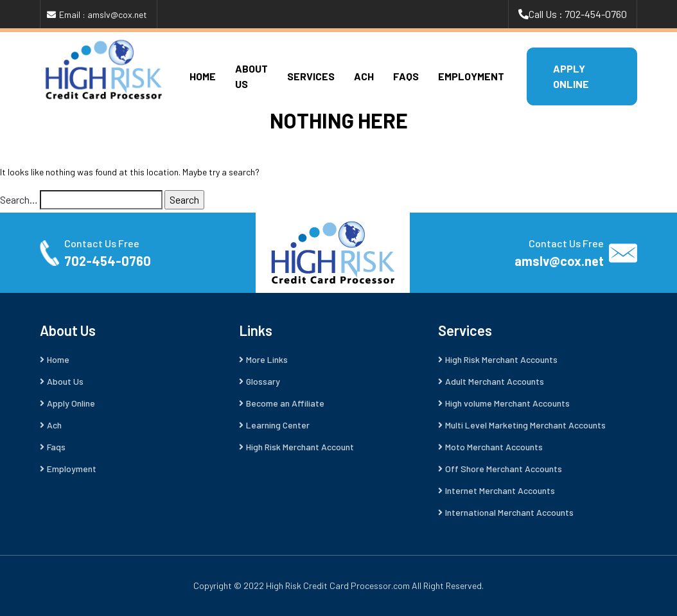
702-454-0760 (108, 261)
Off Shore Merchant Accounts (504, 469)
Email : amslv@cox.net (103, 14)
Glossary (263, 381)
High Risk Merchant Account (300, 447)
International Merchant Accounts (509, 512)
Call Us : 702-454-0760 (578, 14)
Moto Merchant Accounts (494, 447)
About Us (65, 381)
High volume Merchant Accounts (507, 403)
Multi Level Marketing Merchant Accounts (525, 425)
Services (311, 76)
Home (203, 76)
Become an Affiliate (285, 403)
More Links (267, 359)
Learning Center (278, 425)
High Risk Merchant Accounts (501, 359)
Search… (19, 199)
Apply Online (71, 403)
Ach (364, 76)
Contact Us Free (102, 243)
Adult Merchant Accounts (495, 381)
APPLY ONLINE (571, 76)
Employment (471, 76)
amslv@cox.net (559, 261)
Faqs (406, 76)
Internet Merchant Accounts (500, 490)
